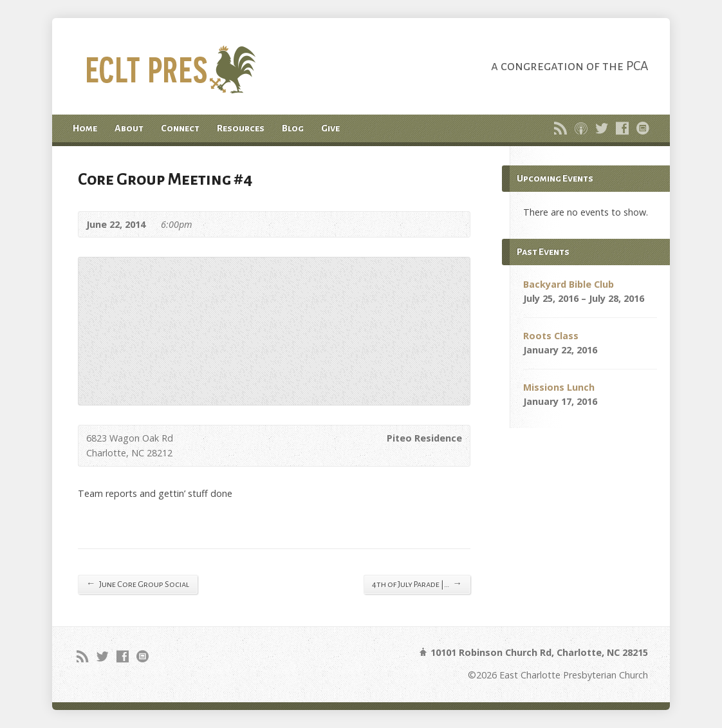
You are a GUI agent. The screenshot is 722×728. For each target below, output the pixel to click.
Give (330, 128)
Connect (180, 128)
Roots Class (551, 336)
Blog (293, 128)
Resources (241, 128)
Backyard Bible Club (569, 284)
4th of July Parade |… (417, 584)
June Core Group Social (138, 584)
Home (85, 128)
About (129, 128)
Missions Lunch (559, 387)
